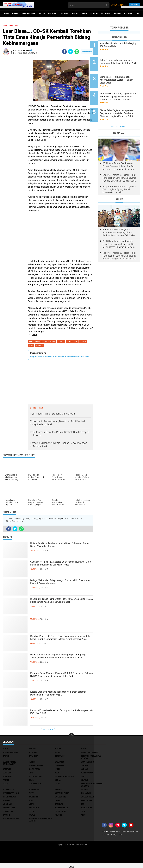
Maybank (7, 774)
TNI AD (57, 785)
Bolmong (33, 753)
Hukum (75, 14)
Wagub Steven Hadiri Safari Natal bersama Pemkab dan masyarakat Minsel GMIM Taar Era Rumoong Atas (61, 358)
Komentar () (87, 52)
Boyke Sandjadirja (89, 753)
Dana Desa (33, 757)
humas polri (86, 794)
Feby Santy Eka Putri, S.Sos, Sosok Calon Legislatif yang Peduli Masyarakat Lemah (119, 176)
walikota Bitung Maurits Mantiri (40, 821)
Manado (40, 347)
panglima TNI (9, 809)
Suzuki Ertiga (35, 785)
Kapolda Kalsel (36, 767)
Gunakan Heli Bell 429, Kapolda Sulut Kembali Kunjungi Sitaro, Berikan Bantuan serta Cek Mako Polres (59, 569)
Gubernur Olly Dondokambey (9, 764)
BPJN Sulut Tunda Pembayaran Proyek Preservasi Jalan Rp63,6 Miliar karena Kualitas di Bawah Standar (60, 606)
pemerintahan (61, 809)
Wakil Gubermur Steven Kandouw (92, 786)
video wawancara (11, 820)
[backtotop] (71, 737)
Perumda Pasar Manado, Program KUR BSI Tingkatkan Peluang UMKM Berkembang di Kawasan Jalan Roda (61, 680)
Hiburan (117, 14)
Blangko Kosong (10, 753)
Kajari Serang (87, 763)
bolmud (84, 791)
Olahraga (106, 14)
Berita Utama (50, 342)
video (83, 816)
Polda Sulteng (35, 777)
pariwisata (34, 809)
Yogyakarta (8, 791)
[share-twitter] (71, 52)
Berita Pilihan (35, 342)
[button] (11, 7)
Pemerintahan (29, 14)
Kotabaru (7, 770)
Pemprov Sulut (88, 774)
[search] (89, 5)
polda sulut (60, 812)
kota (31, 347)
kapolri (6, 802)
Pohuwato (7, 777)
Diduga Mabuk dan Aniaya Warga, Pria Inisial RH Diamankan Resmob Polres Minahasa (60, 587)
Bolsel (58, 753)
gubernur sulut (62, 794)
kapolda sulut (87, 798)
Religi (31, 781)
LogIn (105, 840)
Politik (42, 14)
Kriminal (65, 14)
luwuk (58, 802)
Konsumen (59, 767)
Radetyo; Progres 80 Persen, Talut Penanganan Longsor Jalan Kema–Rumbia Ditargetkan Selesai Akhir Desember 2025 (58, 643)
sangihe (6, 816)
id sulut (85, 342)
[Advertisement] (14, 99)
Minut (32, 774)
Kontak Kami (117, 833)
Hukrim (32, 763)
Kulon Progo (35, 770)
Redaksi (106, 833)
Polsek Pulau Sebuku (64, 777)
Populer (135, 5)
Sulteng (84, 781)
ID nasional (74, 342)
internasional (10, 798)
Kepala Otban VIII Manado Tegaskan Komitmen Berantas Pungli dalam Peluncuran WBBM (59, 699)
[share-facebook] (64, 52)
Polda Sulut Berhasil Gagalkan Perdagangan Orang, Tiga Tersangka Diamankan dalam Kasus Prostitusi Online (59, 662)
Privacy (135, 836)
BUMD (5, 750)
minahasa (7, 805)
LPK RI (57, 770)
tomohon (59, 816)
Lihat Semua (48, 731)
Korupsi (84, 767)
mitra (31, 805)
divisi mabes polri (11, 794)
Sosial (58, 781)
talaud (32, 816)
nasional (59, 805)
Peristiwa (53, 14)
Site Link (127, 836)
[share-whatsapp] (77, 52)
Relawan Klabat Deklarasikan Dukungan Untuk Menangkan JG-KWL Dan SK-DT (62, 715)
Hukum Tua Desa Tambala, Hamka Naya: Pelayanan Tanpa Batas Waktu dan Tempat (59, 550)
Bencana (59, 750)
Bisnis (84, 14)
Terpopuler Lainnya (119, 113)
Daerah (62, 342)
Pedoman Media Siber (112, 836)
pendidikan (8, 812)
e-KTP (31, 794)
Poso (83, 777)
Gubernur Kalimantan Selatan (91, 758)
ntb (82, 805)
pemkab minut (87, 809)
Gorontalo (60, 757)
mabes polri (86, 802)
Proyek (6, 781)
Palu (57, 774)
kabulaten (34, 798)
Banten (32, 750)
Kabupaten (59, 763)
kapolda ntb (60, 798)
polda (31, 812)
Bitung (84, 750)
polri (83, 812)
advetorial (34, 791)
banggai (58, 791)
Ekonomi (94, 14)
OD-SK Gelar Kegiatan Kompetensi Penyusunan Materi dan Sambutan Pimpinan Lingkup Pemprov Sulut (122, 103)
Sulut (6, 785)
